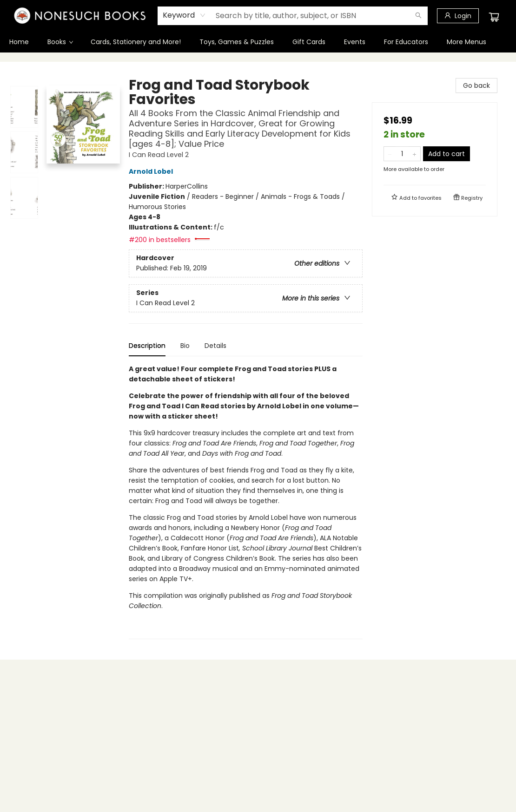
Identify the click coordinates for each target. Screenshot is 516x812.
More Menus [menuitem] (466, 42)
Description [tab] (147, 346)
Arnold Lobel (152, 171)
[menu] (258, 42)
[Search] (418, 16)
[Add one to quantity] (414, 154)
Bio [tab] (185, 346)
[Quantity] (402, 154)
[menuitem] (19, 42)
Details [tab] (215, 346)
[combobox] (184, 15)
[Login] (458, 16)
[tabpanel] (246, 501)
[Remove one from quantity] (390, 154)
